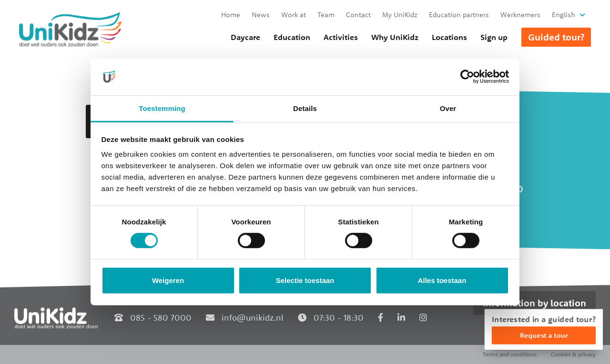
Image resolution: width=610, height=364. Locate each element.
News (261, 15)
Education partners (459, 15)
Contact (358, 15)
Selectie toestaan (305, 280)
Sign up (494, 37)
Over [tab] (448, 108)
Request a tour (544, 335)
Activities (341, 37)
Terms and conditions (510, 354)
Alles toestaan (442, 280)
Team (326, 15)
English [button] (564, 15)
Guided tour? (556, 37)
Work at (294, 15)
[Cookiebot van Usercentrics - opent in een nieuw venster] (467, 77)
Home (231, 15)
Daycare (245, 37)
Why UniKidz (395, 37)
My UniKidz (400, 15)
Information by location (534, 303)
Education (292, 37)
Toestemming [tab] (162, 108)
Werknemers (520, 15)
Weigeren (168, 280)
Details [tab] (305, 108)
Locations (449, 37)
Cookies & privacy (573, 354)
